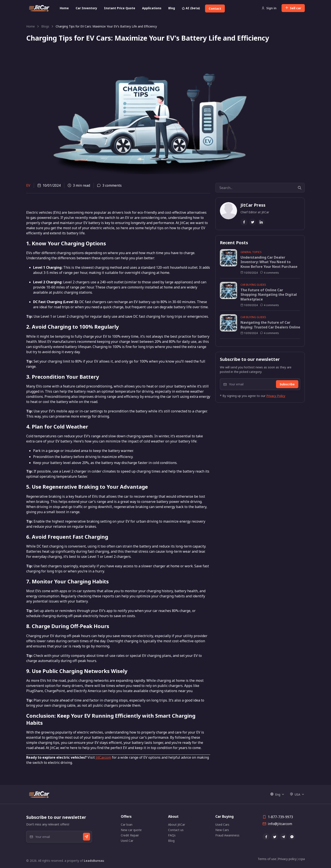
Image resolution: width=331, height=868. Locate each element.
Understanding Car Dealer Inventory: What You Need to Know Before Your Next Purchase (269, 262)
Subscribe (287, 384)
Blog (172, 8)
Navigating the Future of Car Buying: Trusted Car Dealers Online (270, 325)
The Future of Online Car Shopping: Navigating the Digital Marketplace (269, 295)
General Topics (251, 252)
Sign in (269, 8)
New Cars (222, 830)
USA (295, 794)
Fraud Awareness (227, 835)
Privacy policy (287, 859)
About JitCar (177, 825)
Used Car (127, 841)
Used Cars (222, 825)
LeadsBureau (94, 861)
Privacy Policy (276, 396)
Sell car (293, 8)
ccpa (302, 859)
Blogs (45, 26)
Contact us (176, 830)
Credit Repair (130, 835)
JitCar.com (103, 757)
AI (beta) (191, 8)
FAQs (172, 835)
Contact (215, 8)
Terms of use (267, 859)
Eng (275, 794)
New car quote (131, 830)
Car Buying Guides (253, 285)
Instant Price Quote (120, 8)
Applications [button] (152, 8)
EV (28, 185)
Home (64, 8)
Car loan (127, 825)
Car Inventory (86, 8)
